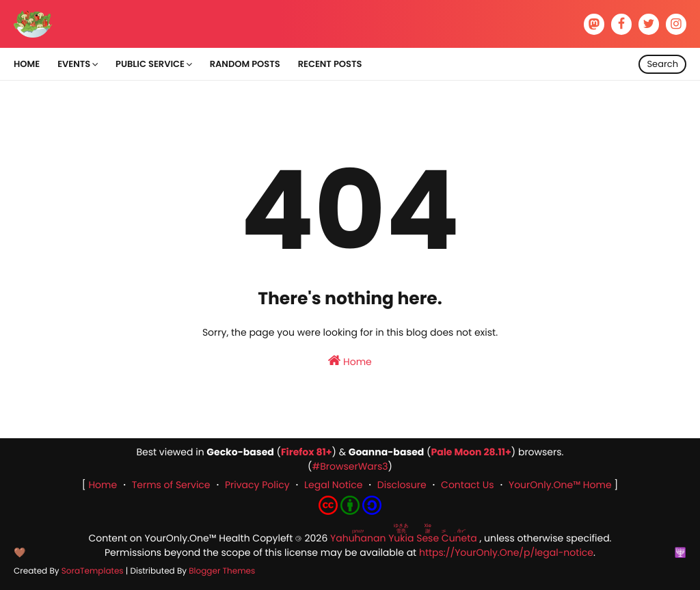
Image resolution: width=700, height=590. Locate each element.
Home (350, 361)
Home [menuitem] (27, 64)
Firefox (298, 452)
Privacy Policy (257, 485)
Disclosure (402, 485)
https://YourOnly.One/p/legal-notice (506, 552)
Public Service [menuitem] (150, 64)
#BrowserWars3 (350, 466)
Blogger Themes (222, 571)
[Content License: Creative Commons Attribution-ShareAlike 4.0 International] (350, 511)
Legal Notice (333, 485)
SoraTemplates (93, 571)
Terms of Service (171, 485)
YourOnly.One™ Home (560, 485)
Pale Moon (456, 452)
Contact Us (467, 485)
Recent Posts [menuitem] (330, 64)
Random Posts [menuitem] (245, 64)
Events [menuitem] (74, 64)
